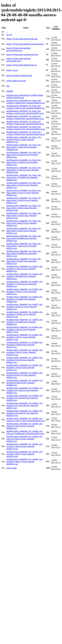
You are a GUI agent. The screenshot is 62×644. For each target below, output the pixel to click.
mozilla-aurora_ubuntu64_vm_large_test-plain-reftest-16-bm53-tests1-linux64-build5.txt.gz (24, 200)
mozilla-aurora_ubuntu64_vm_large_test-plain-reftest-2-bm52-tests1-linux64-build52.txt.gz (24, 208)
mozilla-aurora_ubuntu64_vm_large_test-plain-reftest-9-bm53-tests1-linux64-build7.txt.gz (24, 261)
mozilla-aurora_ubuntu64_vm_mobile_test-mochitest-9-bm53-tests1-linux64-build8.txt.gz (25, 383)
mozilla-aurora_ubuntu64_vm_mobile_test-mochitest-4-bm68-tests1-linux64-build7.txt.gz (25, 345)
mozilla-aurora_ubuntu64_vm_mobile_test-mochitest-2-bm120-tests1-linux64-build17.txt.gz (25, 329)
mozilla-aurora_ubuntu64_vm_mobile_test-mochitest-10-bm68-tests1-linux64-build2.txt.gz (25, 276)
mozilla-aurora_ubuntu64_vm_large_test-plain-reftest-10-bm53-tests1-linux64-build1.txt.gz (24, 155)
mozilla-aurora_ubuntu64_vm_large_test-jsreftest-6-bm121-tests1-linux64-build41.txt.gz (24, 139)
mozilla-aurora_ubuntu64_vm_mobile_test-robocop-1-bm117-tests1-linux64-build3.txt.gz (26, 419)
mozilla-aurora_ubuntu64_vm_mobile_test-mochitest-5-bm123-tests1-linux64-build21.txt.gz (25, 352)
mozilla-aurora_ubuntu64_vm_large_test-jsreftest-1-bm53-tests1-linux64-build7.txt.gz (25, 112)
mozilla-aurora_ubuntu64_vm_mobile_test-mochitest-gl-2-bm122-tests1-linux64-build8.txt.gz (25, 398)
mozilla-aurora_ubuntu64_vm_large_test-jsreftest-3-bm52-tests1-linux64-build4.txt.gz (25, 123)
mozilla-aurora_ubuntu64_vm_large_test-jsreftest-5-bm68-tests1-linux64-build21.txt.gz (26, 133)
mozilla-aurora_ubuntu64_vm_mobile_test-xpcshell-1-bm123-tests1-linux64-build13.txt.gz (25, 446)
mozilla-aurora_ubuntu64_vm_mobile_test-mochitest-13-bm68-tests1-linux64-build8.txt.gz (25, 299)
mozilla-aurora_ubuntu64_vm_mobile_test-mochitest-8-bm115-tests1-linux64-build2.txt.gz (25, 375)
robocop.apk (12, 468)
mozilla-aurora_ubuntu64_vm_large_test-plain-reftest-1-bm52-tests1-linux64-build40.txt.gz (24, 147)
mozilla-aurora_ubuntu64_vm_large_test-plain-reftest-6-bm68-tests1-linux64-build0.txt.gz (24, 238)
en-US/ (9, 35)
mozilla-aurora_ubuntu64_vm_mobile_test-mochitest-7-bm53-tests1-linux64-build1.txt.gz (25, 367)
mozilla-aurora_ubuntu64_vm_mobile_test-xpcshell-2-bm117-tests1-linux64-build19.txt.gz (25, 454)
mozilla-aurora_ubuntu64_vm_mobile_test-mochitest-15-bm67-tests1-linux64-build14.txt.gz (25, 314)
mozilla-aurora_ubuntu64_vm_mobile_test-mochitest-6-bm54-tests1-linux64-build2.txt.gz (25, 360)
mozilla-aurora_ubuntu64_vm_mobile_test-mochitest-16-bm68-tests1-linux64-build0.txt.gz (25, 322)
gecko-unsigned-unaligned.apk (19, 75)
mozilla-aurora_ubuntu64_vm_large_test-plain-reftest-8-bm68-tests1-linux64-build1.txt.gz (24, 253)
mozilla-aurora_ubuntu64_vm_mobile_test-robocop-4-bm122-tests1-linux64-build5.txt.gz (25, 439)
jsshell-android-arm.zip (16, 81)
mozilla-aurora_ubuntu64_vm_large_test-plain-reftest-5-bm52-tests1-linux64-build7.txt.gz (24, 231)
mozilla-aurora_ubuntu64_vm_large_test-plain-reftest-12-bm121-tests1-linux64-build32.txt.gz (24, 170)
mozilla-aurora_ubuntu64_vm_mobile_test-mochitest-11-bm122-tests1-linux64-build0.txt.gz (25, 284)
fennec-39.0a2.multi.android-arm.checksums (25, 44)
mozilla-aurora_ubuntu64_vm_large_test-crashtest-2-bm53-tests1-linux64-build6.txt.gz (25, 107)
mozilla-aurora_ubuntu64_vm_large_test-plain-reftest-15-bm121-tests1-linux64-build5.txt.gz (24, 193)
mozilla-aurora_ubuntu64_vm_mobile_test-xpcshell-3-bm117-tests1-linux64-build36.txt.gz (25, 462)
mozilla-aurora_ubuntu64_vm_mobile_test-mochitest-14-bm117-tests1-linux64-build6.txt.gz (25, 307)
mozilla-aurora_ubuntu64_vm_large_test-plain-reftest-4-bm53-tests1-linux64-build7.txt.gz (24, 223)
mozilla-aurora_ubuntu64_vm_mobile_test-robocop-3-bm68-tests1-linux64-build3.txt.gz (25, 432)
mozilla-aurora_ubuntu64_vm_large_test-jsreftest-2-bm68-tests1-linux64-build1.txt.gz (25, 117)
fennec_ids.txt (12, 70)
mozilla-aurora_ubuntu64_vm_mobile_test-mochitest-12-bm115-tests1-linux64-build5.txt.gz (25, 291)
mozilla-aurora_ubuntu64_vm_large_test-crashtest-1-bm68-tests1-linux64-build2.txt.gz (25, 102)
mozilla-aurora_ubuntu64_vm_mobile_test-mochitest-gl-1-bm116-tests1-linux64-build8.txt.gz (25, 390)
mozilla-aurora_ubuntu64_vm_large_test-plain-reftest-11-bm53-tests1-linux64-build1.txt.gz (24, 162)
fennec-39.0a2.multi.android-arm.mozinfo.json (19, 60)
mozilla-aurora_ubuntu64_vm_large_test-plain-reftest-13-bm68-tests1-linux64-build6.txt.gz (24, 177)
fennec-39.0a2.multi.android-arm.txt (22, 65)
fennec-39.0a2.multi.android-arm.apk (22, 39)
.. (7, 32)
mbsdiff (9, 91)
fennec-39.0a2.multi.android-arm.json (22, 54)
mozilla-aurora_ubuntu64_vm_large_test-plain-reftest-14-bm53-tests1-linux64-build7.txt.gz (24, 185)
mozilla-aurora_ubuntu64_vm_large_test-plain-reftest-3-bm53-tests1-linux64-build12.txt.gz (24, 215)
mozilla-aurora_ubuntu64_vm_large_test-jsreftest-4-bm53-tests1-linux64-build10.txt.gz (26, 128)
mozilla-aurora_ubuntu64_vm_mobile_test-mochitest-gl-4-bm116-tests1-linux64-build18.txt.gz (25, 413)
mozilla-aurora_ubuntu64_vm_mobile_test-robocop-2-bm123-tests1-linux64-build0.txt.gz (25, 426)
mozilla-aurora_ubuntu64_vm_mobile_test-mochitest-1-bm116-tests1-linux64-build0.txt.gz (25, 269)
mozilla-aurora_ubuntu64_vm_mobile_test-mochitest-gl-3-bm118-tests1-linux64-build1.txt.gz (25, 405)
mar (8, 86)
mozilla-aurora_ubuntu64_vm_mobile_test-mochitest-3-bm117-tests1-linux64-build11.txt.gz (25, 337)
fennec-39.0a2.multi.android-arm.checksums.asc (19, 49)
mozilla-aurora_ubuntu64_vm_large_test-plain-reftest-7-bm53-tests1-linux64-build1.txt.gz (24, 246)
